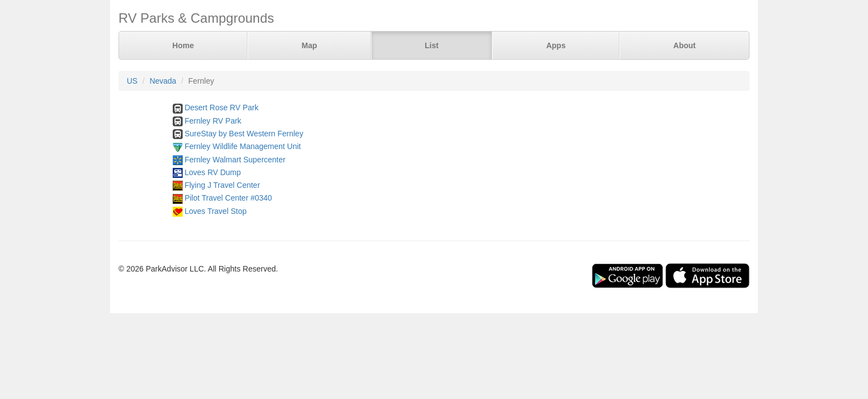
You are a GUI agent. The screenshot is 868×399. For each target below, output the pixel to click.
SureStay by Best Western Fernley (244, 134)
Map (309, 45)
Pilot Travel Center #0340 (228, 198)
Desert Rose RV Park (221, 108)
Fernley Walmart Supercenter (235, 160)
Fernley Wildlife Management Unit (242, 146)
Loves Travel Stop (215, 211)
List (432, 45)
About (684, 45)
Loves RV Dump (213, 172)
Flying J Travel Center (222, 185)
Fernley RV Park (213, 121)
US (132, 81)
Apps (556, 45)
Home (183, 45)
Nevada (163, 81)
